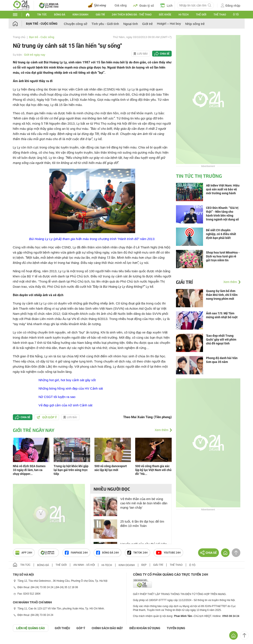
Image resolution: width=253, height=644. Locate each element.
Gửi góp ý (47, 417)
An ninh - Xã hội (84, 565)
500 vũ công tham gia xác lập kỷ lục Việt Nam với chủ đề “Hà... (153, 470)
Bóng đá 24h (108, 553)
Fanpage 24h (76, 553)
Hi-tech (184, 15)
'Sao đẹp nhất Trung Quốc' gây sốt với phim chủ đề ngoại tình (221, 340)
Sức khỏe (165, 15)
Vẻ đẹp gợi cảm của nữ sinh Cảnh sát (66, 405)
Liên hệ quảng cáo (31, 628)
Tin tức (42, 15)
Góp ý (81, 628)
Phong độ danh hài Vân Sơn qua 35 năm (222, 360)
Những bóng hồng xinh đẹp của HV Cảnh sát (71, 388)
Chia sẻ (165, 54)
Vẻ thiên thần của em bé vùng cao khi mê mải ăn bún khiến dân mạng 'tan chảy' (144, 503)
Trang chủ (19, 37)
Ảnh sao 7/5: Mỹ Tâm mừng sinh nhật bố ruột (222, 315)
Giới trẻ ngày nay (35, 55)
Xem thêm (162, 430)
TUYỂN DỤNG (176, 628)
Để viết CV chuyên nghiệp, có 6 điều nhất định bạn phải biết (221, 234)
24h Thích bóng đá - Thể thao (132, 15)
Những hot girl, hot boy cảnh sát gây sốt (67, 380)
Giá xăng (121, 5)
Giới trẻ (148, 24)
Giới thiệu (62, 628)
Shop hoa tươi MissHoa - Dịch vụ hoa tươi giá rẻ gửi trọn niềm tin (223, 256)
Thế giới (201, 15)
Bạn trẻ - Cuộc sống (42, 24)
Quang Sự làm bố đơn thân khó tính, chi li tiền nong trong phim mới (222, 295)
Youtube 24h (168, 553)
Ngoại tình (130, 24)
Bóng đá (60, 15)
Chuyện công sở (76, 24)
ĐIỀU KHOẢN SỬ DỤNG (145, 628)
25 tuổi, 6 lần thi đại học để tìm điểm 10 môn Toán (142, 524)
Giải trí (100, 15)
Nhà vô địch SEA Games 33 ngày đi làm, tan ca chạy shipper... (29, 470)
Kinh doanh (80, 15)
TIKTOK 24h (137, 553)
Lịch (166, 5)
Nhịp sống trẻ (195, 24)
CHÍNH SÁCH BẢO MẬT (107, 628)
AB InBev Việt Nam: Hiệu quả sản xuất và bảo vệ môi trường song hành (223, 189)
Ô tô (236, 15)
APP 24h (24, 553)
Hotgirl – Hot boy (169, 24)
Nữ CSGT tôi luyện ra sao (57, 397)
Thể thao (220, 15)
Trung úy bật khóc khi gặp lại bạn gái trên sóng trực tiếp (71, 470)
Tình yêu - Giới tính (105, 24)
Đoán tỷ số (143, 5)
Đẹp (144, 565)
